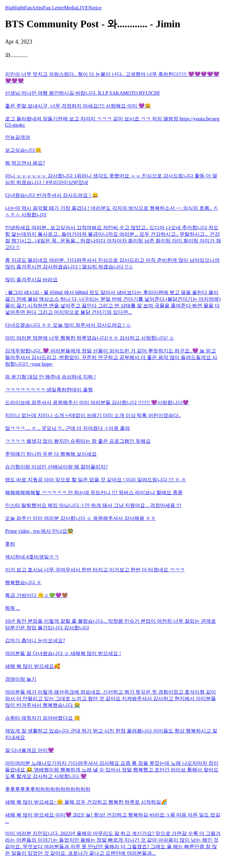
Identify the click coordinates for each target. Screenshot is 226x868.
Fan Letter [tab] (54, 8)
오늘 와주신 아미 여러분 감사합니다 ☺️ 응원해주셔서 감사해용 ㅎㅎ (80, 518)
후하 (10, 544)
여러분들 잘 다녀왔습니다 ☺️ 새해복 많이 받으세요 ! (63, 653)
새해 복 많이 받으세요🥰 (33, 666)
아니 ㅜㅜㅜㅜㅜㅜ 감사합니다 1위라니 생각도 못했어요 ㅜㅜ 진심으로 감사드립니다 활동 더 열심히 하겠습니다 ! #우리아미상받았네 (111, 179)
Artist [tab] (37, 8)
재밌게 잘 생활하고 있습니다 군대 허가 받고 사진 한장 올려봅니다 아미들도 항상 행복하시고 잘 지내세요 (111, 734)
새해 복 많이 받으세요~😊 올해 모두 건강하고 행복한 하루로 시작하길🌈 (86, 802)
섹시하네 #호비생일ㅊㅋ (32, 557)
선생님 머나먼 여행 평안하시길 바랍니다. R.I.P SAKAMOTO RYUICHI (82, 93)
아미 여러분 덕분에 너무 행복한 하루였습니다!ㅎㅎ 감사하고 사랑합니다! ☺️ (90, 338)
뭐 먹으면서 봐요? (25, 163)
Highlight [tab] (15, 8)
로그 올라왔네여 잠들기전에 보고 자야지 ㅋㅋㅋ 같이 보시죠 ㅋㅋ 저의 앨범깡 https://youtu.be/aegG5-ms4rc (112, 122)
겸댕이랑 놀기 (21, 679)
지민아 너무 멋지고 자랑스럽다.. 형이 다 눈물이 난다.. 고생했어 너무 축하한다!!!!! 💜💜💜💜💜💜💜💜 (112, 77)
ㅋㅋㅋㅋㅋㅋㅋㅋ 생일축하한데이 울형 (49, 390)
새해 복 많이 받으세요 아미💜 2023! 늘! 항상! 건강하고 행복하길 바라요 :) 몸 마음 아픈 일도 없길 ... (113, 818)
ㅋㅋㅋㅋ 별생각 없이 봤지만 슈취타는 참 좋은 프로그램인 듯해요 (78, 441)
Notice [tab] (95, 8)
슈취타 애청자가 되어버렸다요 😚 (43, 718)
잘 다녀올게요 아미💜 (30, 750)
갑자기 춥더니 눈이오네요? (35, 640)
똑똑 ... (13, 608)
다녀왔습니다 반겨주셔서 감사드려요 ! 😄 (52, 195)
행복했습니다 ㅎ (23, 582)
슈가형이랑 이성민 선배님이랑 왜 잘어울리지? (56, 467)
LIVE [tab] (83, 8)
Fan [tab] (28, 8)
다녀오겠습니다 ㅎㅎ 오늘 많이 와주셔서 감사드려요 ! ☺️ (68, 325)
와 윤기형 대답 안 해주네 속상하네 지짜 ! (50, 377)
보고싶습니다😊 (23, 150)
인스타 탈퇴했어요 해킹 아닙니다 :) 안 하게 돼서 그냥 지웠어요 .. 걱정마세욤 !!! (93, 505)
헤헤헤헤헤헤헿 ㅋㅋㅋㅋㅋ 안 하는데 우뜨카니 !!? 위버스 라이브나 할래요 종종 (94, 492)
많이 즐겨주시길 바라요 (31, 280)
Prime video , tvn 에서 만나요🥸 (39, 531)
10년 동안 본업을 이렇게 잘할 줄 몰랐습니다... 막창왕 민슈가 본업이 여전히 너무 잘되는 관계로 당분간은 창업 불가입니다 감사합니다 (110, 624)
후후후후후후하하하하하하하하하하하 (48, 789)
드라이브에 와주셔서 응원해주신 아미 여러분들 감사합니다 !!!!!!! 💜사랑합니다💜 (97, 402)
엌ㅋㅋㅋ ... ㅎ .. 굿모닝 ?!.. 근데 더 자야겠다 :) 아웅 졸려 (67, 428)
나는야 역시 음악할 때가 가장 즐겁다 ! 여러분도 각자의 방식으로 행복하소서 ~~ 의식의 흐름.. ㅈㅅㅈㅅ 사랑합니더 (112, 211)
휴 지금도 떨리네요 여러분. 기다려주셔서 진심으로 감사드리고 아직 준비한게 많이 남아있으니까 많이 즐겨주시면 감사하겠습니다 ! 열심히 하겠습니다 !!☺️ (112, 263)
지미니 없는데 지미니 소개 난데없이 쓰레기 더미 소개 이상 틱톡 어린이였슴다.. (93, 415)
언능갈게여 (18, 137)
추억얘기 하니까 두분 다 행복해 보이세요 (51, 454)
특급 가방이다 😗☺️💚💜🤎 (36, 595)
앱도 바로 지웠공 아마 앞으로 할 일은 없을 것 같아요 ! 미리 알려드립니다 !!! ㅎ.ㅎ (96, 480)
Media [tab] (70, 8)
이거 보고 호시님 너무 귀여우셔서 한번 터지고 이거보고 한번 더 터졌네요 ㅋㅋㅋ (95, 570)
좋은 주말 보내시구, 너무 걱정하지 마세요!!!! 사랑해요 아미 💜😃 (78, 106)
